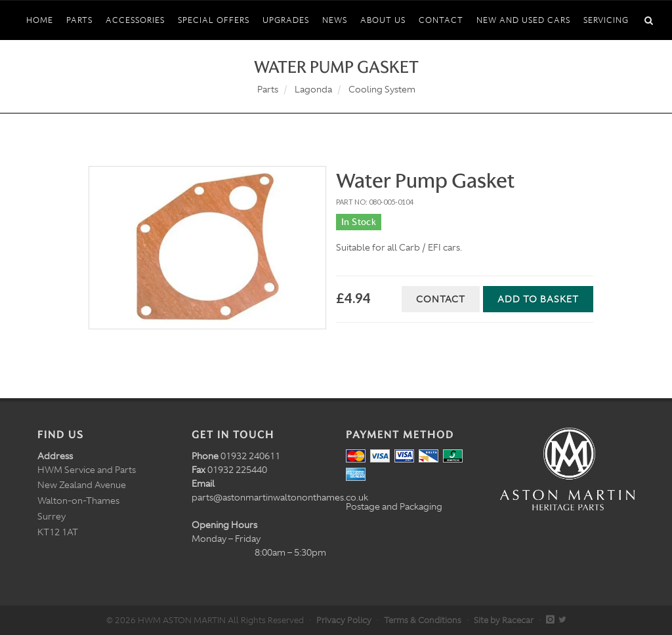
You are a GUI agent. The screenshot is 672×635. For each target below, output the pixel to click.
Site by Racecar (504, 620)
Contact (441, 299)
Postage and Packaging (394, 506)
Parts (268, 89)
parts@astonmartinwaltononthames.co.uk (280, 497)
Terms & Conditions (423, 620)
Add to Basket (538, 299)
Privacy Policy (344, 620)
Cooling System (382, 89)
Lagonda (313, 89)
